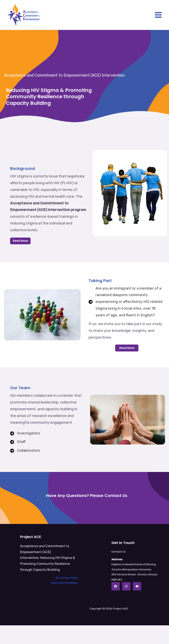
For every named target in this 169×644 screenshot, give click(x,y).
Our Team (20, 388)
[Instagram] (126, 586)
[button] (127, 348)
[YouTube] (137, 586)
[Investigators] (25, 433)
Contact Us (119, 552)
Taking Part (100, 281)
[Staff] (18, 442)
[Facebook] (116, 586)
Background (23, 168)
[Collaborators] (25, 451)
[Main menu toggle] (158, 15)
